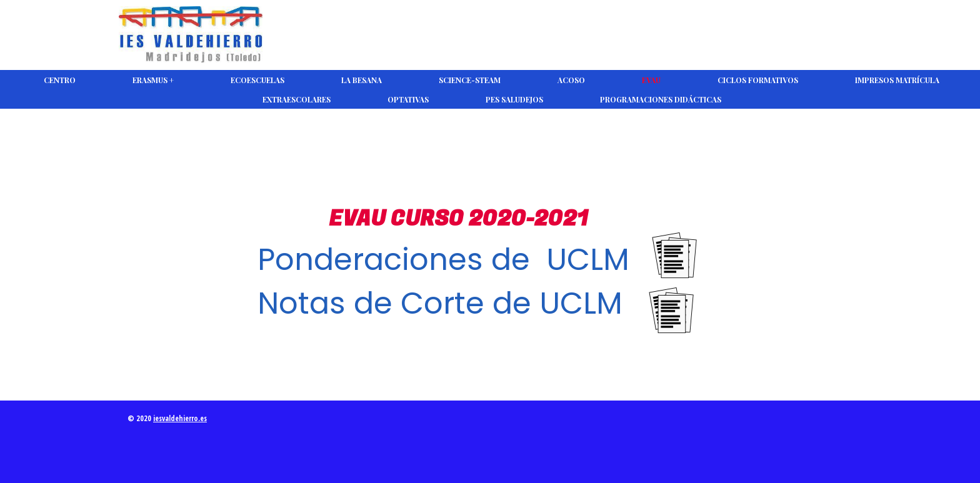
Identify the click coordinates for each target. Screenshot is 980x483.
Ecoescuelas (257, 80)
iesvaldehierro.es (180, 418)
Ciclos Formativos (758, 80)
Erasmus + (153, 80)
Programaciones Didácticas (661, 99)
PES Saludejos (514, 99)
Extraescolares (297, 99)
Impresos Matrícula (897, 80)
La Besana (362, 80)
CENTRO (60, 80)
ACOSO (571, 80)
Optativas (408, 99)
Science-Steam (470, 80)
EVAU (651, 80)
